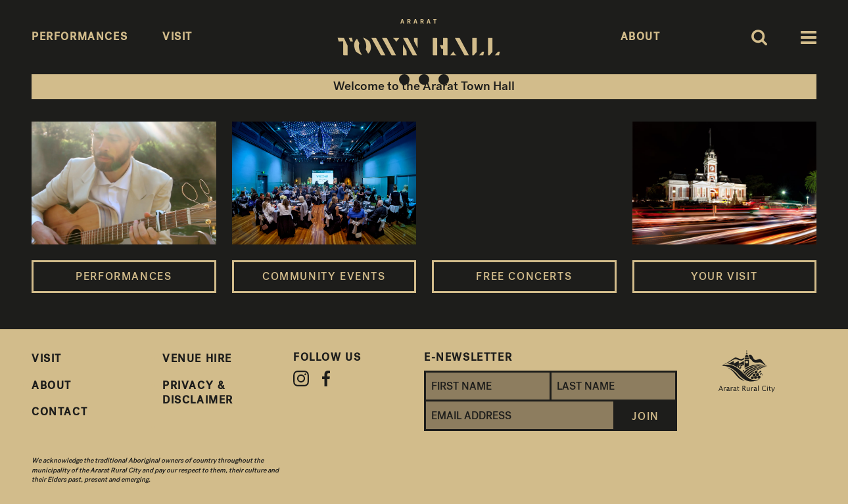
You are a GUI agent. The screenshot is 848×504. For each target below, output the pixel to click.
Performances (124, 276)
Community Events (324, 276)
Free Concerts (524, 276)
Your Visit (724, 276)
